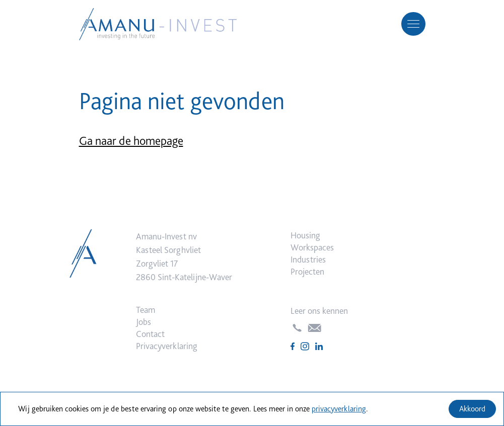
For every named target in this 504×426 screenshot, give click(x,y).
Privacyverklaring (167, 346)
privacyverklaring (339, 409)
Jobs (143, 322)
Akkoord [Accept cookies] (472, 409)
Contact (150, 334)
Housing (305, 235)
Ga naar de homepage (131, 141)
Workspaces (312, 247)
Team (146, 310)
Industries (308, 259)
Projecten (307, 271)
